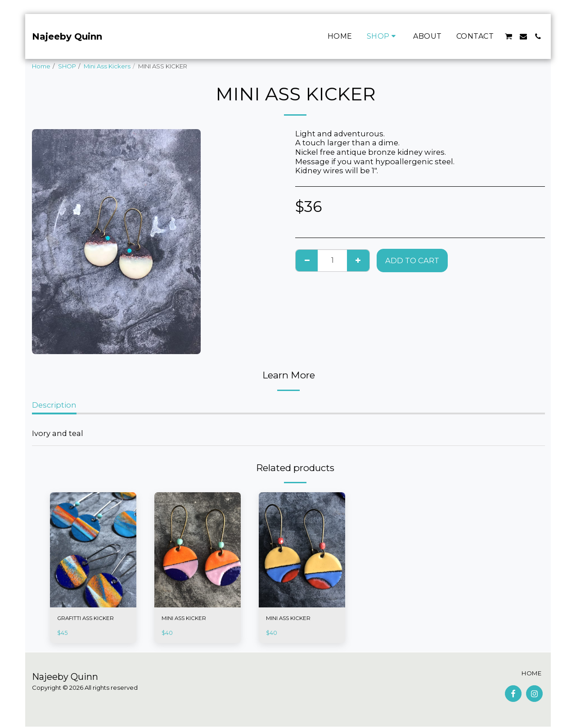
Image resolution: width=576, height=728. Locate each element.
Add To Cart (412, 261)
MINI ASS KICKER (186, 619)
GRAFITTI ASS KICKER (88, 619)
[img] (93, 550)
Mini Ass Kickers (107, 66)
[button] (508, 36)
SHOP (67, 66)
